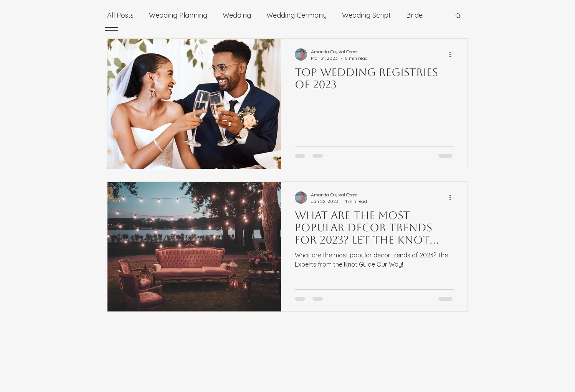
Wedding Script (366, 15)
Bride (414, 15)
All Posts (120, 15)
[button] (458, 16)
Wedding (237, 15)
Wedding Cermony (297, 15)
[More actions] (453, 54)
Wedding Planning (178, 15)
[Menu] (111, 29)
